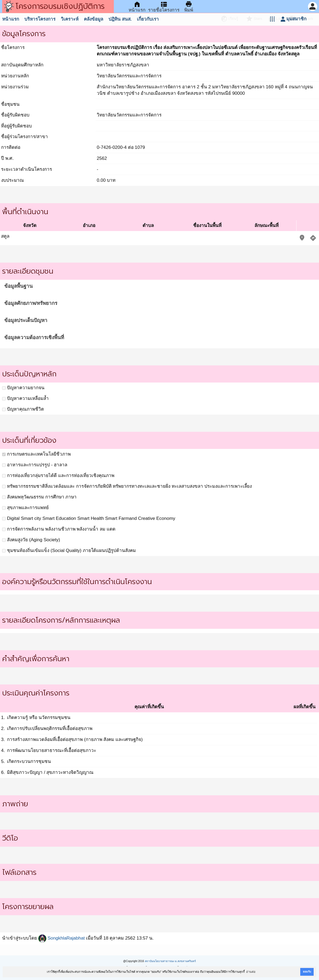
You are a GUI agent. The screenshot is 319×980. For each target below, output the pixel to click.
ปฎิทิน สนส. (120, 19)
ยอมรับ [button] (307, 972)
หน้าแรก (11, 19)
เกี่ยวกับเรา (148, 19)
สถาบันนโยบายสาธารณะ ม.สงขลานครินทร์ (170, 961)
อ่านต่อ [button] (251, 972)
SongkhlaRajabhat (62, 938)
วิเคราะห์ (70, 19)
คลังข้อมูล (93, 19)
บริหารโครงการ (40, 19)
